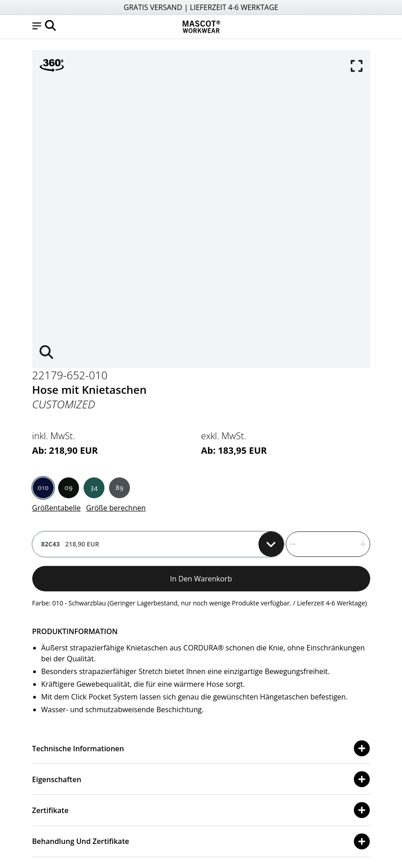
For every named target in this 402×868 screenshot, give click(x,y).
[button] (37, 27)
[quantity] (328, 544)
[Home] (201, 27)
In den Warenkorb (201, 579)
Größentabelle (57, 508)
